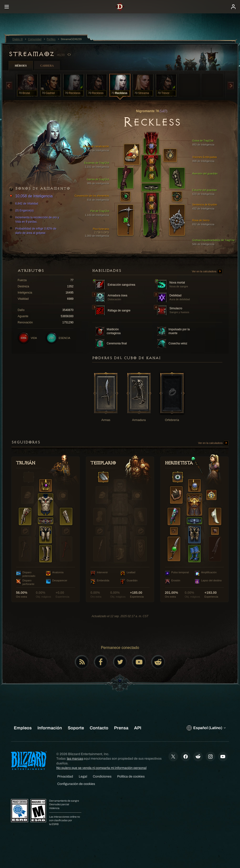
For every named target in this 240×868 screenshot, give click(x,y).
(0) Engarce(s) (22, 210)
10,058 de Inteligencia (32, 196)
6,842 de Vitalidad (24, 204)
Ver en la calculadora (207, 272)
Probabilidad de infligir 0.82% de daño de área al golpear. (33, 231)
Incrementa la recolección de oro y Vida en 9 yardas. (35, 219)
